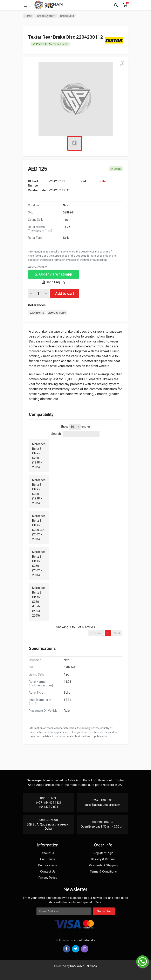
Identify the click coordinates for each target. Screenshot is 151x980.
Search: (75, 434)
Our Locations (48, 865)
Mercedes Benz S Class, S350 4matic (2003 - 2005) (39, 602)
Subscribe (104, 911)
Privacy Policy (48, 878)
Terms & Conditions (103, 872)
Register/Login (103, 853)
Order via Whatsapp (54, 274)
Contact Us (48, 872)
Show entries (75, 427)
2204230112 (37, 313)
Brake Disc (67, 16)
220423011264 (57, 313)
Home (28, 16)
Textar (102, 181)
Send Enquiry (53, 282)
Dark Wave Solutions (84, 966)
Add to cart (65, 293)
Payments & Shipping (103, 865)
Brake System (46, 16)
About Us (48, 853)
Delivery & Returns (103, 859)
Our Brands (48, 859)
